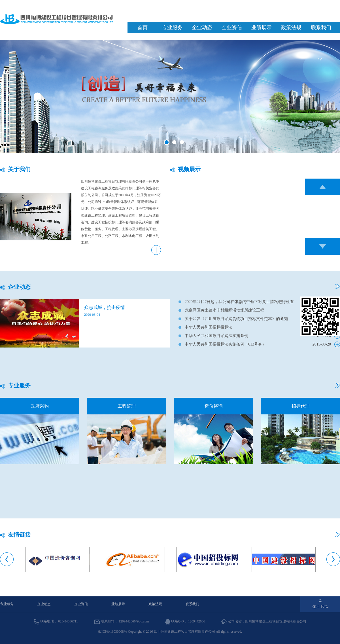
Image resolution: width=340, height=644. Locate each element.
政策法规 (291, 27)
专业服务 (172, 27)
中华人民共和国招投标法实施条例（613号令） (225, 344)
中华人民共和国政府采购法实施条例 (216, 336)
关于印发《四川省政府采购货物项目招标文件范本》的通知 (236, 319)
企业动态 (202, 27)
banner (170, 96)
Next (333, 559)
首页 (143, 27)
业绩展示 (262, 27)
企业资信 (232, 27)
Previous (7, 559)
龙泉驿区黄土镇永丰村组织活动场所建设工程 (224, 310)
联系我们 (321, 27)
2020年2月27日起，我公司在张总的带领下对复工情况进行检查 (239, 302)
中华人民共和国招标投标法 (209, 327)
